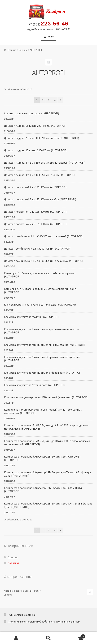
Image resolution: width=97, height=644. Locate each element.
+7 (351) (49, 24)
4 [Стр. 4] (55, 100)
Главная (12, 50)
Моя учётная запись (16, 638)
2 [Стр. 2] (43, 100)
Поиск (49, 638)
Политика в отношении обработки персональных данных (44, 621)
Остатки (13, 557)
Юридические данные (22, 615)
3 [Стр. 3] (49, 100)
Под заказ (13, 563)
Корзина (75, 636)
